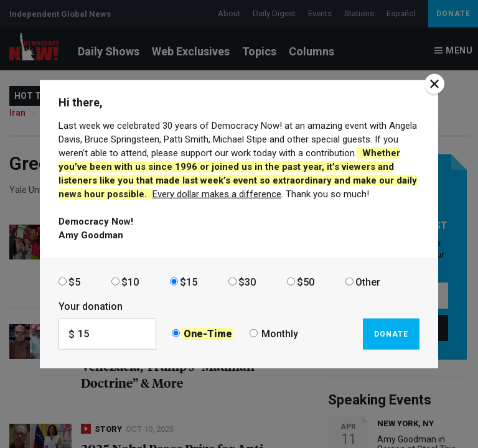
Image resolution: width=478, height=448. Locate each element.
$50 (306, 282)
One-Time (208, 334)
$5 (74, 282)
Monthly (280, 334)
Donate (391, 334)
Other (368, 282)
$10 (130, 282)
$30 (247, 282)
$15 (189, 282)
